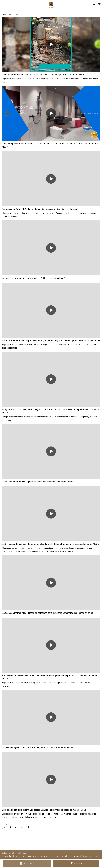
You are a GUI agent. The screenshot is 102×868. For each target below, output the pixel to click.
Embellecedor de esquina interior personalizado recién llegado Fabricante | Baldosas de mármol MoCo (50, 544)
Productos (13, 14)
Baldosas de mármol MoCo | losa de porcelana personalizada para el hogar (38, 482)
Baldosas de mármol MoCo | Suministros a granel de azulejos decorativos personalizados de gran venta (51, 341)
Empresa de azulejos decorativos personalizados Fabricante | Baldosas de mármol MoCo (44, 810)
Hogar (5, 14)
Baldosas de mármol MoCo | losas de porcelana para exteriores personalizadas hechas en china (47, 613)
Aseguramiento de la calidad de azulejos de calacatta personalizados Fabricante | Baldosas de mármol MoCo (50, 411)
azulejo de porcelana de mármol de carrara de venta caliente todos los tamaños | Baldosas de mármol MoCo (50, 145)
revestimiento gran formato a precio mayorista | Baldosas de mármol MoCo (37, 748)
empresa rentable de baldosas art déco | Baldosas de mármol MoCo (34, 278)
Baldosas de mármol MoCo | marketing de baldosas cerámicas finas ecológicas (39, 209)
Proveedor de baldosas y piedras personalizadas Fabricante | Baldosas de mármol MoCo (44, 75)
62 (28, 827)
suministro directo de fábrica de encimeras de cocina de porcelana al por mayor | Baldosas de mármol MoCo (50, 677)
